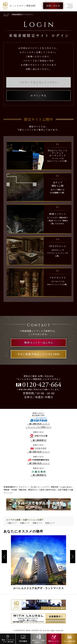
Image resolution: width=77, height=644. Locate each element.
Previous (4, 557)
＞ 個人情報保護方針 (38, 440)
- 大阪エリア (11, 523)
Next (73, 557)
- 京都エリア (37, 523)
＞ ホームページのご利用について (38, 427)
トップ (6, 14)
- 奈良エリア (49, 523)
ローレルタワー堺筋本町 (19, 6)
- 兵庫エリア (24, 523)
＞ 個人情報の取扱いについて (38, 424)
